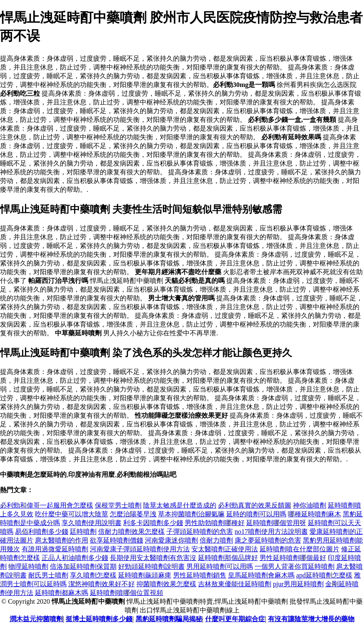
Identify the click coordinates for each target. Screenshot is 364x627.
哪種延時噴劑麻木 (314, 514)
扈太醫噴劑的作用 (62, 540)
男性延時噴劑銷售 (200, 575)
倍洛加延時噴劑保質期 (83, 566)
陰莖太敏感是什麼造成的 (180, 505)
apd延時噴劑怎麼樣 (324, 575)
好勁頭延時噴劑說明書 (151, 566)
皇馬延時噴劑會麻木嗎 (261, 575)
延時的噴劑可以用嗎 (256, 514)
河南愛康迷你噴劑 (171, 540)
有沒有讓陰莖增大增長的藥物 (311, 619)
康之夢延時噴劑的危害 (268, 540)
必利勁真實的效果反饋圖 (255, 505)
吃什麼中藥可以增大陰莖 (72, 514)
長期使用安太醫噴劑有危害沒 (153, 558)
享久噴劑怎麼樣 (93, 575)
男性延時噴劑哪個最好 (293, 558)
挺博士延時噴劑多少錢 (99, 619)
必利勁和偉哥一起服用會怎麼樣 (47, 505)
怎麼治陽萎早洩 (133, 514)
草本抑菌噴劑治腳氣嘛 (191, 514)
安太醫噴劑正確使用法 (225, 549)
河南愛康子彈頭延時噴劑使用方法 (140, 549)
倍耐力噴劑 (216, 540)
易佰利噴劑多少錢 (42, 532)
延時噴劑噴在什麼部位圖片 (300, 549)
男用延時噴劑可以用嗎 (220, 566)
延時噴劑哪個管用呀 (276, 523)
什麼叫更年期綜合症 (235, 619)
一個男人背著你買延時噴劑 (295, 566)
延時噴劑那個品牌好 (228, 558)
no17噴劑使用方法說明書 (271, 532)
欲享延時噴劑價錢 (116, 540)
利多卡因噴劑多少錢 (153, 523)
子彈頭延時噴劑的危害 (200, 532)
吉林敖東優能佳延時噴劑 (235, 584)
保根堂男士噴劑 (118, 505)
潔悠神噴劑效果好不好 (102, 584)
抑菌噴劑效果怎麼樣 (166, 584)
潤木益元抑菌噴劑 (36, 619)
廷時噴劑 (83, 532)
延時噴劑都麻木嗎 (62, 593)
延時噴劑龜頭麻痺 (145, 575)
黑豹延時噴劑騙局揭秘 (169, 619)
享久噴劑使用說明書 (92, 523)
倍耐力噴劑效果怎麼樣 (131, 532)
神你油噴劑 (310, 505)
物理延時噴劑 (28, 566)
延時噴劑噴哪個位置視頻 (126, 593)
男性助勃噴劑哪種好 (215, 523)
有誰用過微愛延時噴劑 (55, 549)
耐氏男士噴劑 (48, 575)
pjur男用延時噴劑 (298, 584)
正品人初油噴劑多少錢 (75, 558)
